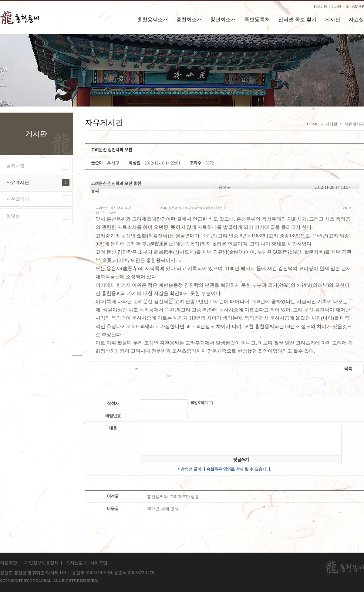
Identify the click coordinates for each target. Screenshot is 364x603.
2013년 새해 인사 (163, 509)
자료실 (356, 20)
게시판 (333, 20)
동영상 (13, 216)
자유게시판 (18, 182)
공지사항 (15, 166)
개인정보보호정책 (42, 563)
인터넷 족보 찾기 (298, 20)
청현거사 (217, 208)
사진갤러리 (18, 199)
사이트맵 (99, 563)
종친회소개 (189, 20)
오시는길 (74, 563)
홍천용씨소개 (153, 20)
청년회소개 (223, 20)
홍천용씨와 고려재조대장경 (173, 497)
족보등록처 (257, 20)
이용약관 (8, 563)
